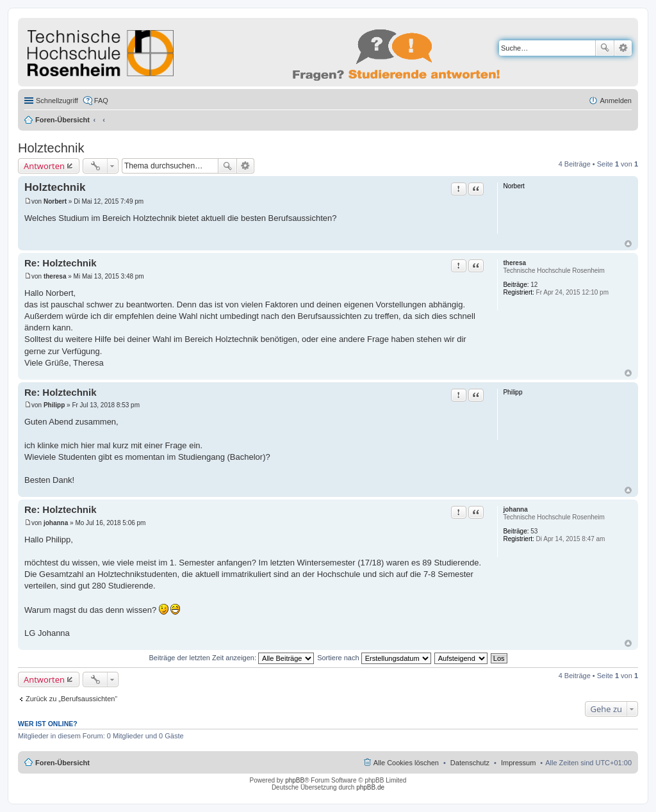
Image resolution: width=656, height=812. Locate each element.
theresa (514, 263)
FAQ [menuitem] (101, 101)
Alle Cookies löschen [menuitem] (406, 763)
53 (534, 531)
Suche (605, 48)
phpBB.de (370, 787)
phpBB (295, 780)
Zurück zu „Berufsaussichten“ (71, 699)
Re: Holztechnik (61, 263)
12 (534, 285)
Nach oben (628, 244)
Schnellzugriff (57, 101)
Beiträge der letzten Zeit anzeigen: (231, 658)
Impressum (518, 763)
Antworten (44, 166)
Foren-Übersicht (62, 120)
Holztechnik (51, 148)
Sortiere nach (374, 658)
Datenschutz (470, 763)
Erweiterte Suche (623, 48)
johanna (515, 509)
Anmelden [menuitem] (616, 101)
